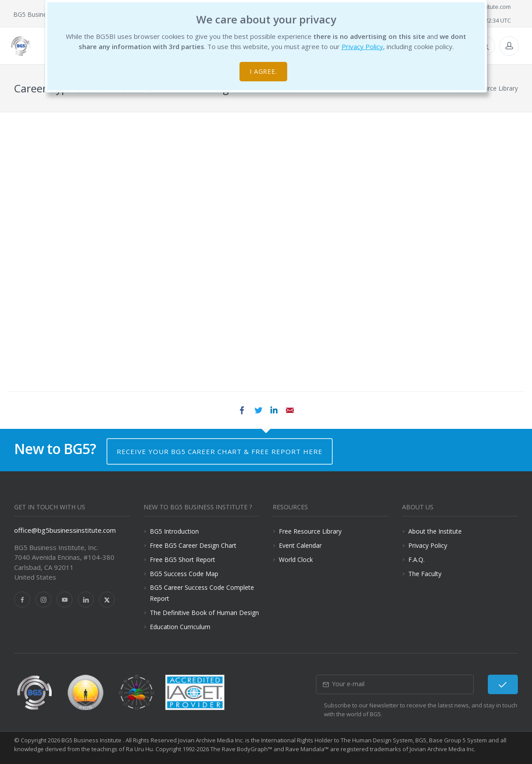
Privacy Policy (362, 46)
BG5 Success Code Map (184, 574)
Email (290, 410)
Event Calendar (300, 545)
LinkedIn (274, 410)
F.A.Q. (416, 560)
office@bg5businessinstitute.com (65, 530)
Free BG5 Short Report (182, 560)
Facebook (242, 410)
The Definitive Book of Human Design (204, 613)
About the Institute (435, 531)
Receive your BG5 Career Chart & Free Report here (220, 451)
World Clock (296, 560)
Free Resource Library (310, 531)
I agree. (264, 71)
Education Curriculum (180, 627)
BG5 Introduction (174, 531)
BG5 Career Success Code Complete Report (202, 593)
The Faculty (425, 574)
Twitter (258, 410)
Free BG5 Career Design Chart (193, 545)
